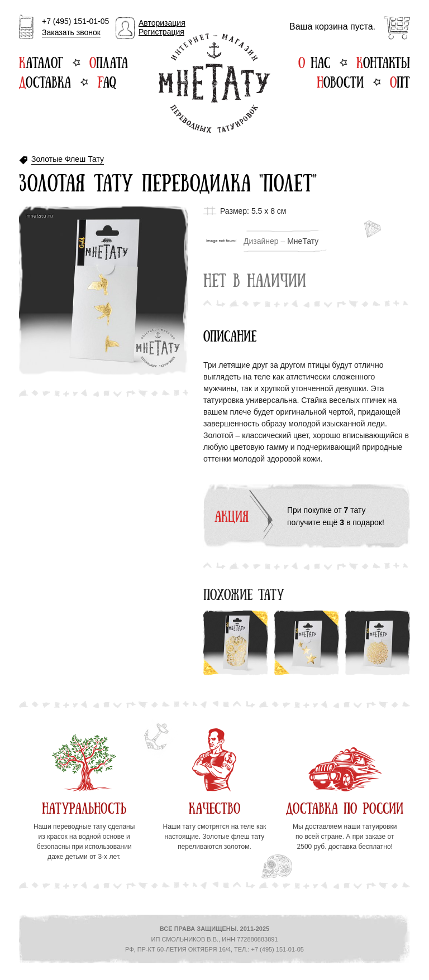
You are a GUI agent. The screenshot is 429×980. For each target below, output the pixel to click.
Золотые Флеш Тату (68, 159)
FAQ (106, 81)
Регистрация (161, 32)
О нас (314, 61)
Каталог (41, 61)
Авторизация (162, 23)
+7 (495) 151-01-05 (75, 27)
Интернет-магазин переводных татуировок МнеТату (214, 83)
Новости (340, 81)
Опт (400, 81)
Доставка (45, 81)
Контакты (383, 61)
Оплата (109, 61)
